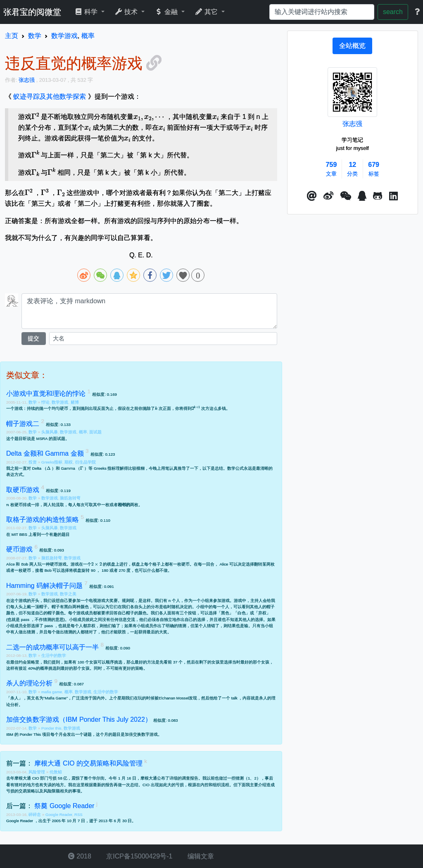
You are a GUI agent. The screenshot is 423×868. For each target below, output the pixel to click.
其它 (207, 12)
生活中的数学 (54, 655)
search (393, 12)
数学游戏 (60, 402)
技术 (127, 12)
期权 (69, 462)
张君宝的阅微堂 (32, 12)
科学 (87, 12)
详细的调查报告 (184, 778)
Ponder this (51, 728)
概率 (83, 432)
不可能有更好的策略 (125, 668)
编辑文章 (200, 856)
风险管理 (37, 772)
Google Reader (59, 814)
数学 (33, 402)
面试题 (95, 432)
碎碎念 (35, 814)
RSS (78, 814)
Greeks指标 (52, 462)
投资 (33, 462)
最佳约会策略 (23, 662)
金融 (167, 12)
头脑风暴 (50, 432)
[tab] (352, 46)
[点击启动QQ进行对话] (362, 196)
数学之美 (68, 594)
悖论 (45, 402)
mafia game (52, 692)
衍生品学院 (86, 462)
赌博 (75, 402)
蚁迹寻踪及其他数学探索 (50, 96)
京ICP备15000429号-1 (139, 856)
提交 (33, 338)
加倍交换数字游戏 (141, 734)
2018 (80, 856)
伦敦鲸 (56, 772)
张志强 (352, 124)
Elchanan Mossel (174, 698)
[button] (312, 196)
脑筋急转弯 (70, 498)
